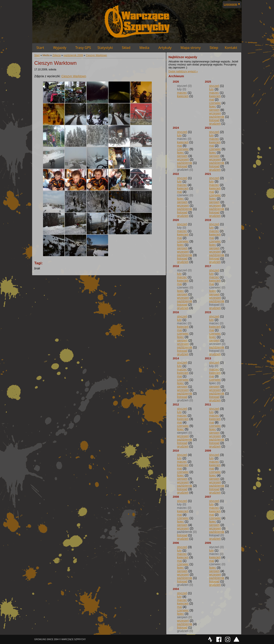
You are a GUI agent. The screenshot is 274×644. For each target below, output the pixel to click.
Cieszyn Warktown (96, 55)
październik (217, 117)
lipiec (213, 106)
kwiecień (183, 96)
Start (40, 48)
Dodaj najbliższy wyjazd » (183, 71)
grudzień (215, 124)
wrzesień (215, 113)
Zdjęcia (57, 55)
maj (212, 100)
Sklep (214, 48)
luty (211, 89)
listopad (214, 120)
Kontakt (231, 48)
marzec (182, 93)
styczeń (214, 86)
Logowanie (230, 4)
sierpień (214, 110)
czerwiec (215, 103)
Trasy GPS (83, 48)
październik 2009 (73, 55)
